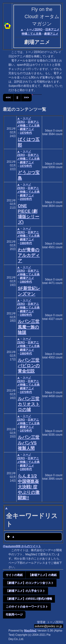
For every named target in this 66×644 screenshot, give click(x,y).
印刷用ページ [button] (14, 615)
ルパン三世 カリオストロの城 (29, 404)
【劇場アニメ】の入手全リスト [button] (26, 591)
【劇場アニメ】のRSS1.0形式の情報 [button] (29, 599)
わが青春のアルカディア (29, 255)
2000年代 (26, 199)
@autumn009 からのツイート (22, 546)
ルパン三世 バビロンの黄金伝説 (29, 365)
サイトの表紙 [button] (14, 575)
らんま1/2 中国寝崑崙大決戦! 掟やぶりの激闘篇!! (29, 487)
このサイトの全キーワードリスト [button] (27, 607)
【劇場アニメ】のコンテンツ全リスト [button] (30, 583)
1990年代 (26, 469)
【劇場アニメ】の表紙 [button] (43, 575)
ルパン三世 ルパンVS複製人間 (29, 443)
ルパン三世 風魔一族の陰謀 (29, 327)
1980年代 (26, 243)
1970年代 (26, 133)
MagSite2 (30, 631)
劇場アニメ (51, 34)
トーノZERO (34, 29)
